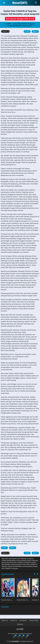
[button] (20, 19)
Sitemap (20, 624)
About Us (5, 620)
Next (36, 31)
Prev (27, 31)
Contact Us (14, 620)
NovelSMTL (20, 3)
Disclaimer (23, 620)
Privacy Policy (34, 620)
